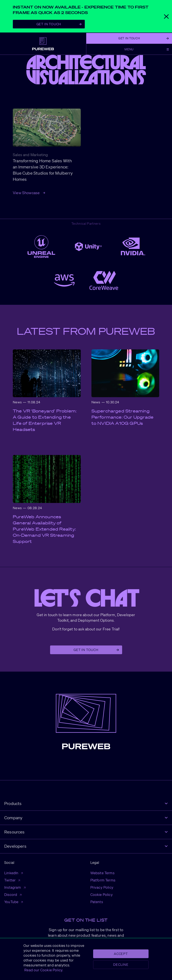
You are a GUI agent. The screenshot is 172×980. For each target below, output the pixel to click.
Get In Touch (59, 24)
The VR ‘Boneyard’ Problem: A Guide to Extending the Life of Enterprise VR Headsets (45, 420)
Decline (121, 964)
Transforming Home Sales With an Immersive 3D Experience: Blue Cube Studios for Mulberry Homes (43, 170)
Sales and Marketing (30, 155)
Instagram (15, 887)
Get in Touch (96, 650)
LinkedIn (14, 873)
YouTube (14, 902)
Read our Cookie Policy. (43, 970)
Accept (121, 954)
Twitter (12, 880)
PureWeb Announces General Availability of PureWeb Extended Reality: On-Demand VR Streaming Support (44, 529)
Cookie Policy (102, 895)
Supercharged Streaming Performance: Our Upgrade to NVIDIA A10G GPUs (123, 417)
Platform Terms (103, 880)
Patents (97, 902)
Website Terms (102, 873)
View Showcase (29, 193)
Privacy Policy (102, 887)
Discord (13, 895)
